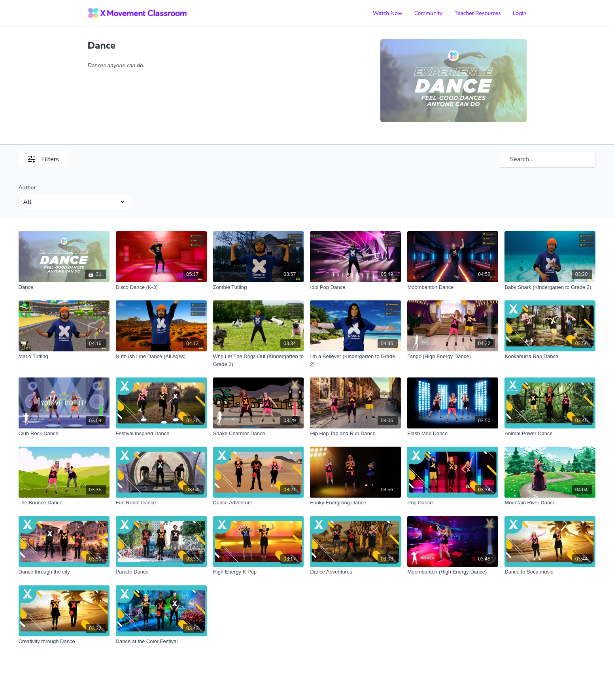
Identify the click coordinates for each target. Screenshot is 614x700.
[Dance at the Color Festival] (161, 642)
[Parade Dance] (161, 572)
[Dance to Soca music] (550, 572)
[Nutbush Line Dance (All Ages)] (161, 357)
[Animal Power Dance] (550, 434)
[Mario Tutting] (64, 357)
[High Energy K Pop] (259, 572)
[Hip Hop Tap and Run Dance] (355, 434)
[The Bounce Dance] (64, 503)
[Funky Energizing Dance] (355, 503)
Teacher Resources (478, 13)
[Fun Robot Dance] (161, 503)
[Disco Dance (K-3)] (161, 287)
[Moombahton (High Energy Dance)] (453, 572)
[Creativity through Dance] (64, 642)
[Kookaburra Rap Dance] (550, 357)
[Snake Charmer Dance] (259, 434)
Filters (43, 159)
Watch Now (388, 13)
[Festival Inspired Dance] (161, 434)
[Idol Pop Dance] (355, 287)
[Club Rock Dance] (64, 434)
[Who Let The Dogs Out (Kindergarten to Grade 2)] (259, 360)
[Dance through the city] (64, 572)
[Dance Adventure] (259, 503)
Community (429, 13)
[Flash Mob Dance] (453, 434)
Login (520, 13)
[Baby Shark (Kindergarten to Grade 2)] (550, 287)
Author (27, 188)
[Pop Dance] (453, 503)
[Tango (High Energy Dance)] (453, 357)
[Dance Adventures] (355, 572)
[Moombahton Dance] (453, 287)
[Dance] (64, 287)
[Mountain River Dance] (550, 503)
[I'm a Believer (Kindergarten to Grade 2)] (355, 360)
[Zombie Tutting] (259, 287)
